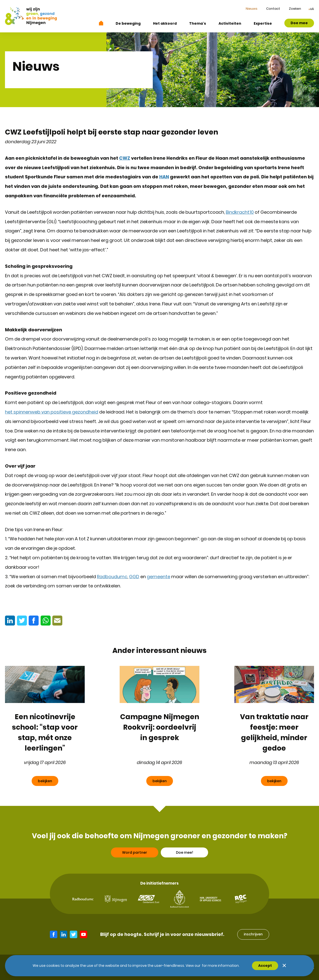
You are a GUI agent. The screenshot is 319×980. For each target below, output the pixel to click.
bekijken (45, 781)
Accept (265, 966)
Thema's (198, 23)
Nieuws (252, 9)
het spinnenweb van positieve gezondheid (52, 412)
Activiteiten (230, 23)
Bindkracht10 (240, 212)
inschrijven (253, 934)
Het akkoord (165, 23)
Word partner (135, 860)
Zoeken (295, 9)
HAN (164, 177)
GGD (134, 577)
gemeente (159, 577)
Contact (273, 9)
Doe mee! (185, 860)
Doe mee (299, 23)
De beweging (128, 23)
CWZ (125, 158)
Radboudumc (112, 577)
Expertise (263, 23)
